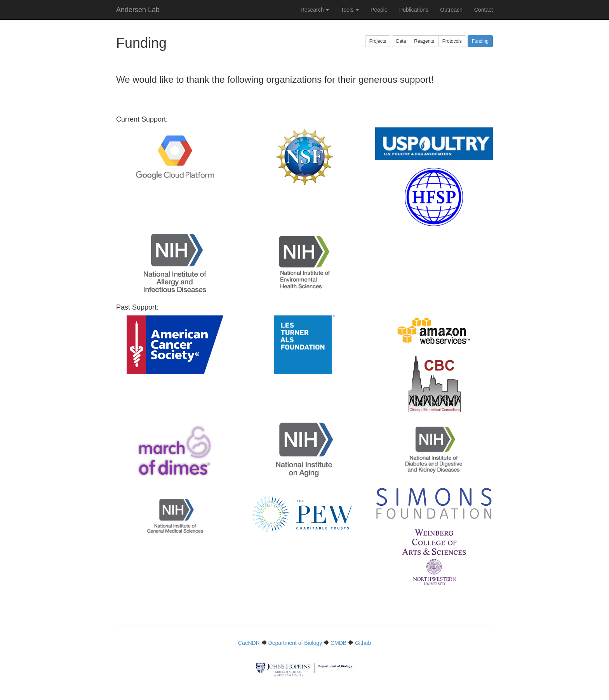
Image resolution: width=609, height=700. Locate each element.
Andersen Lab (138, 10)
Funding (480, 41)
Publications (414, 10)
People (379, 10)
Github (363, 643)
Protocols (452, 41)
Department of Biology (295, 643)
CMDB (338, 643)
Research (315, 10)
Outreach (451, 10)
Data (401, 41)
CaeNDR (249, 643)
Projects (378, 41)
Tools (350, 10)
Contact (484, 10)
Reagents (424, 41)
